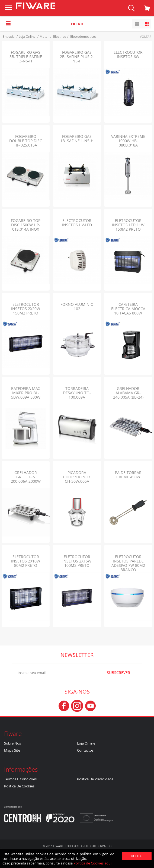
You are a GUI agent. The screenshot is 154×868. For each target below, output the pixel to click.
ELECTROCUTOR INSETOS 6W (128, 54)
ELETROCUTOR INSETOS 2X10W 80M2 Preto (26, 561)
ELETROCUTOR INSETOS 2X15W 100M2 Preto (77, 561)
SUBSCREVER (113, 672)
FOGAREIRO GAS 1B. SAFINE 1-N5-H (77, 139)
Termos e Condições (20, 779)
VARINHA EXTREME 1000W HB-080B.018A (128, 141)
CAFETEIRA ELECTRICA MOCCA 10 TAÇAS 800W (128, 309)
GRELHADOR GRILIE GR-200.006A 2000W (26, 477)
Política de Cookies (19, 786)
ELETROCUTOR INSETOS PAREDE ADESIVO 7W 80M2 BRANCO (128, 563)
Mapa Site (12, 750)
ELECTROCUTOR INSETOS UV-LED (77, 223)
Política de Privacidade (95, 779)
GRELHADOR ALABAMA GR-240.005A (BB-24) (128, 393)
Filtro (77, 24)
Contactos (85, 750)
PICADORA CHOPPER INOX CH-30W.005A (77, 477)
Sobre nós (12, 743)
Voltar (146, 36)
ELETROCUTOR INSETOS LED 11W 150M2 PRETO (128, 225)
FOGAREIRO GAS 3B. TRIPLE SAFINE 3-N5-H (26, 57)
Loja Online (86, 743)
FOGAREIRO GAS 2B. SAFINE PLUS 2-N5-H (77, 57)
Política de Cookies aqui (92, 863)
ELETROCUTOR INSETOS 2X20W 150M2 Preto (26, 309)
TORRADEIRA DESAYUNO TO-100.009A (77, 393)
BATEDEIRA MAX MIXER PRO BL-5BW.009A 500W (26, 393)
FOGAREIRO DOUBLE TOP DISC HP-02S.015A (26, 141)
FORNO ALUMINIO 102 (77, 306)
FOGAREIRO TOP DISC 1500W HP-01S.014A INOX (26, 225)
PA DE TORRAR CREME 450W (128, 475)
